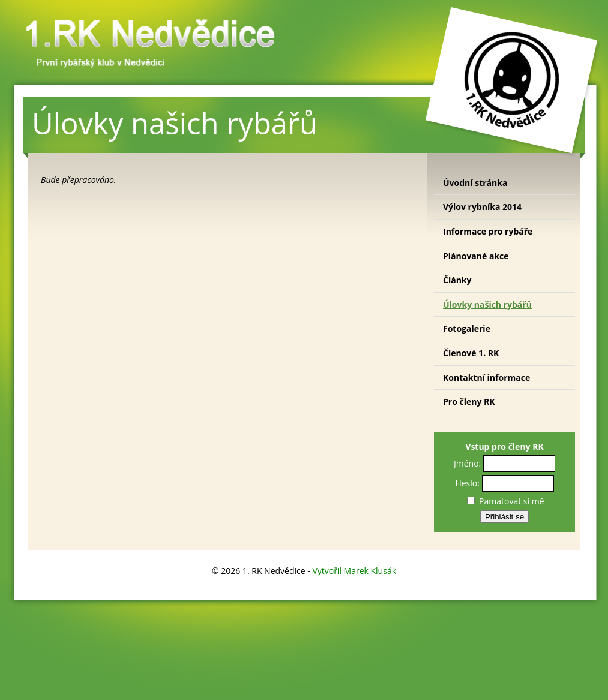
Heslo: (467, 483)
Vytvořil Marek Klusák (354, 571)
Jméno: (467, 463)
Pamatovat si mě (505, 501)
